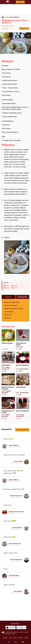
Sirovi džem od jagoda (23, 340)
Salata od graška (8, 340)
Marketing (8, 634)
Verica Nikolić (18, 591)
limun (8, 286)
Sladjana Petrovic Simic (16, 512)
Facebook (5, 638)
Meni (15, 642)
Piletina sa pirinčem (11, 305)
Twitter (10, 638)
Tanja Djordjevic (14, 575)
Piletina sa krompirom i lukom (14, 308)
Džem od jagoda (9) (23, 362)
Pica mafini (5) (9, 312)
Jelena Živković (14, 17)
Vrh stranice (15, 623)
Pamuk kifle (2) (23, 384)
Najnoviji (9, 297)
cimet (16, 288)
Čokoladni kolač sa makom (8, 408)
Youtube (15, 638)
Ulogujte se (20, 2)
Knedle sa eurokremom (12, 302)
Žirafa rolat (8, 315)
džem (8, 288)
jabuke (16, 286)
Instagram (20, 638)
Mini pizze (7, 318)
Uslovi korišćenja (24, 632)
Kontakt (13, 634)
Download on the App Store (11, 627)
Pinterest (26, 638)
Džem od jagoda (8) (23, 408)
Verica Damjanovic (16, 559)
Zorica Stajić (18, 461)
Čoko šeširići (8, 362)
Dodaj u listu (24, 28)
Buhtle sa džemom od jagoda (8, 384)
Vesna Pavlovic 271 (16, 496)
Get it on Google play (21, 627)
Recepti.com (3, 633)
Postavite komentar (22, 430)
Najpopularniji (23, 297)
